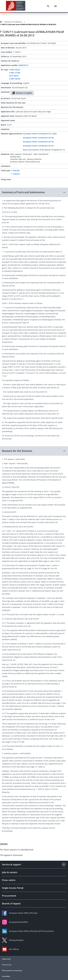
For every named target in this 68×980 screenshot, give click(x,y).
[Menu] (55, 6)
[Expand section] (64, 864)
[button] (34, 192)
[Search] (48, 6)
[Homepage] (1, 22)
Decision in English (22, 93)
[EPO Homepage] (16, 6)
